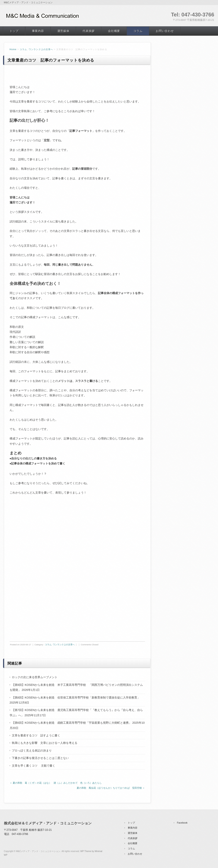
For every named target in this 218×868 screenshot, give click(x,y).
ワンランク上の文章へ (41, 49)
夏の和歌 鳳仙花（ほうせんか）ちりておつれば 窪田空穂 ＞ (111, 788)
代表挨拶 (89, 31)
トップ (14, 31)
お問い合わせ (165, 31)
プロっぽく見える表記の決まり (32, 751)
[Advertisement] (77, 533)
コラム (138, 31)
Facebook (182, 823)
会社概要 (114, 31)
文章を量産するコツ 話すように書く (36, 735)
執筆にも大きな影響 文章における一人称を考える (45, 743)
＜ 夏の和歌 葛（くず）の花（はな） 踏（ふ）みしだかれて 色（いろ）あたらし (56, 783)
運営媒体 (63, 31)
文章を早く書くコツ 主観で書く (34, 766)
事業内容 (38, 31)
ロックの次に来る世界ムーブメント (35, 677)
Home (13, 49)
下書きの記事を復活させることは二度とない (40, 758)
